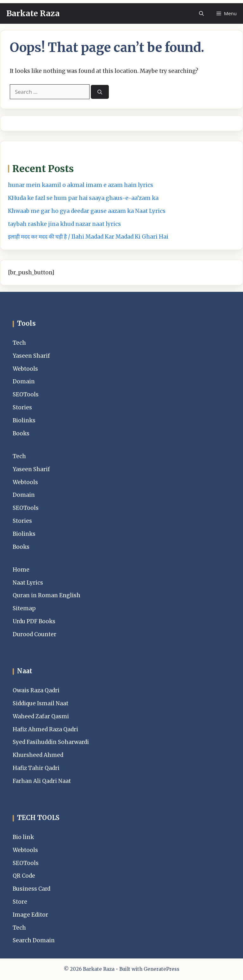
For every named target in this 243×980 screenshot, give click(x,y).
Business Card (31, 889)
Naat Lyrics (28, 583)
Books (21, 433)
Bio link (23, 837)
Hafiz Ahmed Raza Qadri (45, 729)
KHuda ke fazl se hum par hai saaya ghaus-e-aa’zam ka (83, 198)
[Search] (100, 92)
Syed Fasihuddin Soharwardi (51, 742)
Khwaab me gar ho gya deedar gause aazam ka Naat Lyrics (87, 211)
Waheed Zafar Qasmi (41, 716)
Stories (22, 407)
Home (21, 570)
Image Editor (30, 915)
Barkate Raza (33, 13)
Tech (19, 343)
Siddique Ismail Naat (40, 703)
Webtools (25, 369)
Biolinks (24, 420)
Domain (24, 381)
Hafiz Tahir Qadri (36, 768)
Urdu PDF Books (34, 621)
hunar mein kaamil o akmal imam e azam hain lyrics (81, 185)
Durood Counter (34, 634)
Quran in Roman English (47, 595)
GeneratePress (162, 969)
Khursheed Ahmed (38, 755)
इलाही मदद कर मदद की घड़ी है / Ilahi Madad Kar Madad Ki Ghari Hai (88, 237)
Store (20, 902)
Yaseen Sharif (31, 356)
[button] (201, 13)
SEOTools (26, 394)
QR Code (24, 876)
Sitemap (24, 608)
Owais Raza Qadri (36, 690)
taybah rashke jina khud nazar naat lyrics (64, 224)
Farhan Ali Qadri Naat (42, 781)
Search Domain (34, 940)
